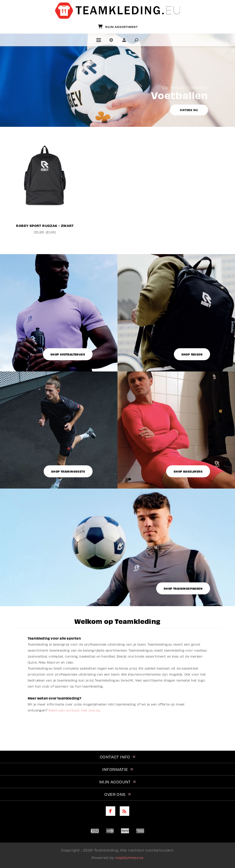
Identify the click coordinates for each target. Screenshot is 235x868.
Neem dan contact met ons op (74, 710)
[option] (45, 184)
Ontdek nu (189, 110)
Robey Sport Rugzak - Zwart (45, 226)
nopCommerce (129, 858)
